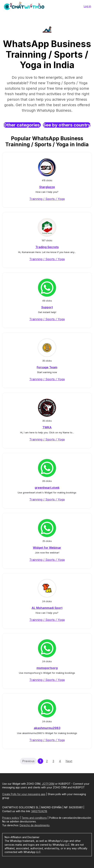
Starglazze (47, 187)
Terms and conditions (34, 818)
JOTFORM (48, 784)
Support (47, 307)
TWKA (47, 427)
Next (69, 761)
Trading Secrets (47, 247)
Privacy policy (11, 818)
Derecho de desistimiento (35, 825)
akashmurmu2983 (47, 728)
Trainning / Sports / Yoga (47, 199)
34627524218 (39, 811)
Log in (87, 6)
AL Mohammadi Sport (47, 608)
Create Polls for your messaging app (24, 794)
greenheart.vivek (47, 488)
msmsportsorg (47, 668)
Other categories (22, 125)
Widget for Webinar (47, 548)
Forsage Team (47, 367)
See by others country (67, 125)
